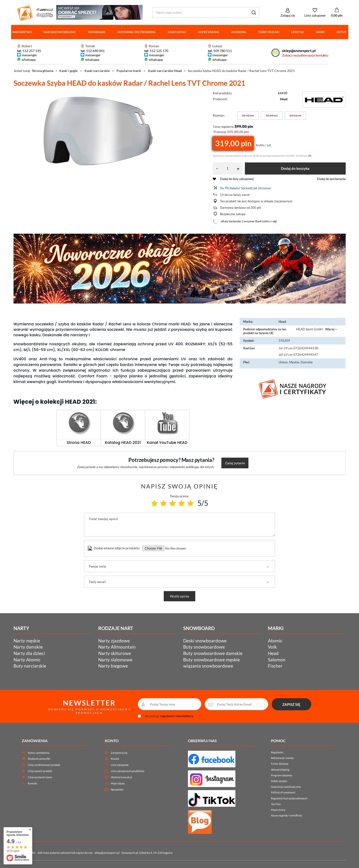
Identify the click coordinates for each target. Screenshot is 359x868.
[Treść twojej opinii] (179, 525)
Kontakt (32, 783)
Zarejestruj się (119, 753)
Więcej (330, 329)
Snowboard (97, 32)
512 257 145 (32, 51)
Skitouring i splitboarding (137, 32)
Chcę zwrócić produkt (40, 771)
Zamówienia (35, 741)
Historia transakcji (121, 777)
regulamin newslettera (177, 716)
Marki (320, 32)
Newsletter (117, 790)
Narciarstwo (22, 32)
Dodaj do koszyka (295, 168)
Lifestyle (298, 32)
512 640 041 (95, 51)
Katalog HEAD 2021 (123, 443)
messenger (29, 55)
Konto (112, 741)
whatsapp (29, 59)
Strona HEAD (79, 443)
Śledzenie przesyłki (39, 759)
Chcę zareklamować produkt (44, 765)
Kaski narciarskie (97, 71)
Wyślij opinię (179, 596)
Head (284, 99)
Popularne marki (129, 71)
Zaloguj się (288, 15)
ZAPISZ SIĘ (291, 704)
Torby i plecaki (269, 32)
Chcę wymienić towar (40, 777)
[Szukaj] (254, 12)
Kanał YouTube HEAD (167, 443)
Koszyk (115, 759)
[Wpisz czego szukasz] (206, 12)
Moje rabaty (118, 783)
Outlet (342, 32)
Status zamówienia (39, 753)
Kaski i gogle (177, 32)
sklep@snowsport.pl (299, 50)
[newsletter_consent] (139, 716)
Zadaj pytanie (235, 463)
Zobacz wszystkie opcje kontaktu (305, 55)
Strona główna (43, 71)
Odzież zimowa (209, 32)
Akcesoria (239, 32)
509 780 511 (223, 51)
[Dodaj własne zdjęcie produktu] (175, 548)
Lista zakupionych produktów (128, 771)
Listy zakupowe (315, 15)
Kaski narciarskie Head (165, 71)
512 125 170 (159, 51)
